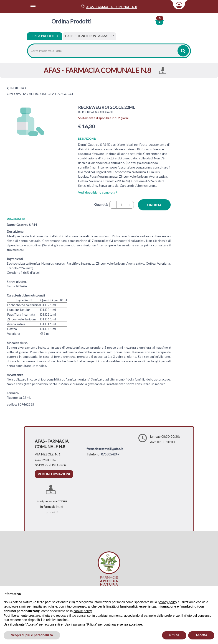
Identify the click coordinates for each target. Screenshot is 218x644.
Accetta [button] (201, 635)
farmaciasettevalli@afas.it (105, 449)
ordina (154, 205)
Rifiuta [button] (174, 635)
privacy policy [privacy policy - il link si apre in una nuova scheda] (167, 602)
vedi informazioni (54, 474)
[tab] (89, 36)
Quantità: (101, 204)
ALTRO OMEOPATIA (44, 94)
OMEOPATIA (17, 94)
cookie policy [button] (82, 611)
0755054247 (110, 454)
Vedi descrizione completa (98, 192)
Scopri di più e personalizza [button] (32, 635)
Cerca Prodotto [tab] (45, 36)
